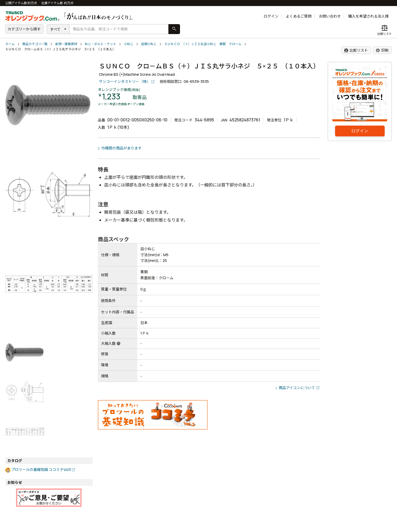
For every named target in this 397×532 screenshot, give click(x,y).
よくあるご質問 (299, 16)
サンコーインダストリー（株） (125, 81)
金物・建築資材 (66, 44)
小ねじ (129, 44)
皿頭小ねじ (149, 44)
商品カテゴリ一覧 (35, 44)
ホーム (10, 44)
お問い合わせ (330, 16)
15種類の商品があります (121, 148)
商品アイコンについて (297, 388)
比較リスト (356, 50)
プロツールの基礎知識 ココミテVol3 (41, 469)
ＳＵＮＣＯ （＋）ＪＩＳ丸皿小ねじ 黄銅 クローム (203, 44)
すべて (55, 29)
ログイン (271, 16)
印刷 (382, 50)
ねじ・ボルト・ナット (100, 44)
